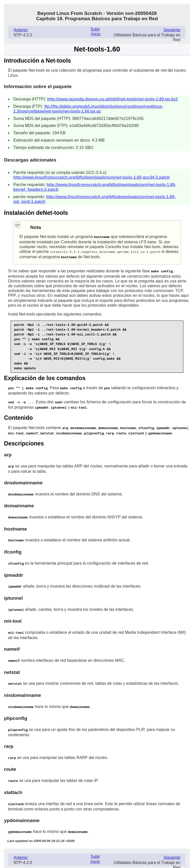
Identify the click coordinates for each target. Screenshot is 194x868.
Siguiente (172, 30)
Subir (95, 29)
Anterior (21, 30)
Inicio (96, 34)
